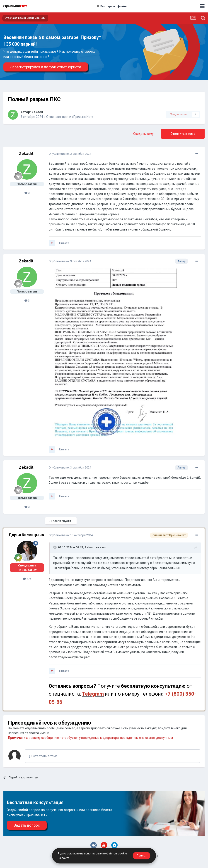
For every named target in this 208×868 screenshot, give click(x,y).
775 (27, 579)
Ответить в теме (183, 134)
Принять (142, 855)
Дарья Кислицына (26, 535)
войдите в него (169, 728)
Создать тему (143, 134)
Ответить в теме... (44, 756)
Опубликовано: (70, 154)
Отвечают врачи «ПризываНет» (70, 117)
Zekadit (37, 112)
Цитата (64, 243)
